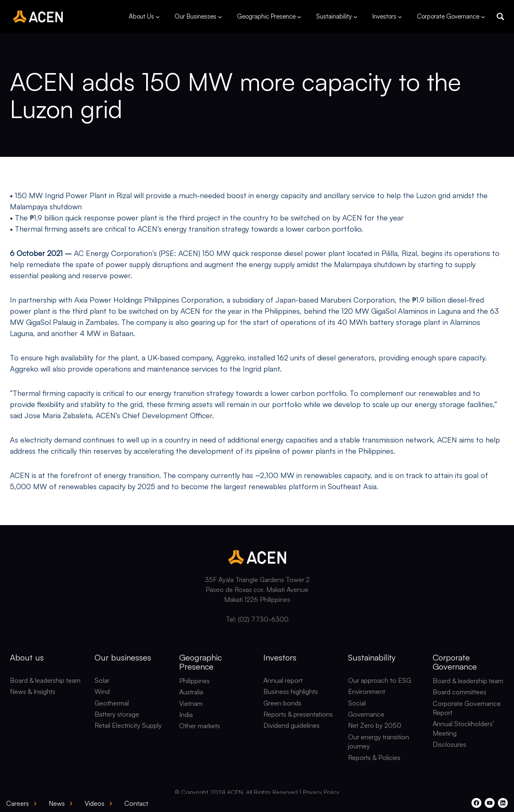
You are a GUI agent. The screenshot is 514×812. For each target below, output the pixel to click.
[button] (500, 17)
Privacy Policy (321, 792)
